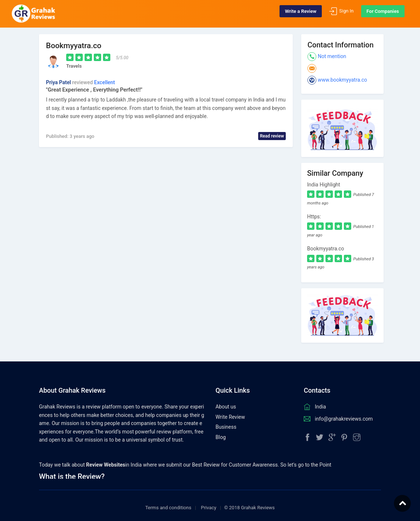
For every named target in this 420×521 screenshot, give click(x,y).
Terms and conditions (168, 502)
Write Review (230, 411)
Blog (221, 431)
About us (226, 401)
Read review (272, 136)
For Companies (378, 14)
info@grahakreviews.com (344, 413)
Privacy (209, 502)
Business (226, 421)
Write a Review (296, 14)
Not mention (332, 56)
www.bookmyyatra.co (342, 80)
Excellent (105, 82)
